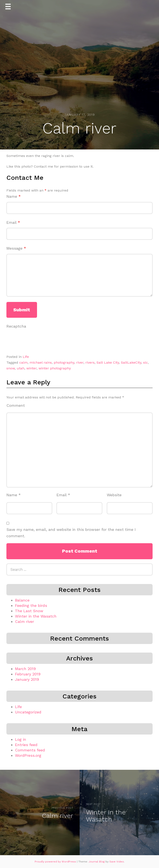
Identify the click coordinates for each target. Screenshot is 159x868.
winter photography (55, 368)
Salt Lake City (108, 362)
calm (23, 362)
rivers (90, 362)
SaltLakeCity (131, 362)
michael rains (41, 362)
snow (11, 368)
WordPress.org (28, 755)
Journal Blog (97, 862)
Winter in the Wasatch (36, 616)
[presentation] (39, 340)
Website (114, 495)
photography (64, 362)
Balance (22, 600)
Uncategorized (28, 712)
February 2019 (28, 674)
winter (31, 368)
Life (26, 357)
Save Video (117, 862)
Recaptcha (16, 326)
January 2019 (27, 679)
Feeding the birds (31, 605)
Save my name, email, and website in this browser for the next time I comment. (71, 533)
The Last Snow (29, 611)
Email (13, 222)
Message (16, 248)
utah (21, 368)
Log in (21, 739)
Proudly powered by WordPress (56, 862)
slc (146, 362)
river (80, 362)
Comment (16, 405)
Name (14, 196)
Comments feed (30, 750)
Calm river (25, 621)
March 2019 (25, 669)
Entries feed (26, 745)
